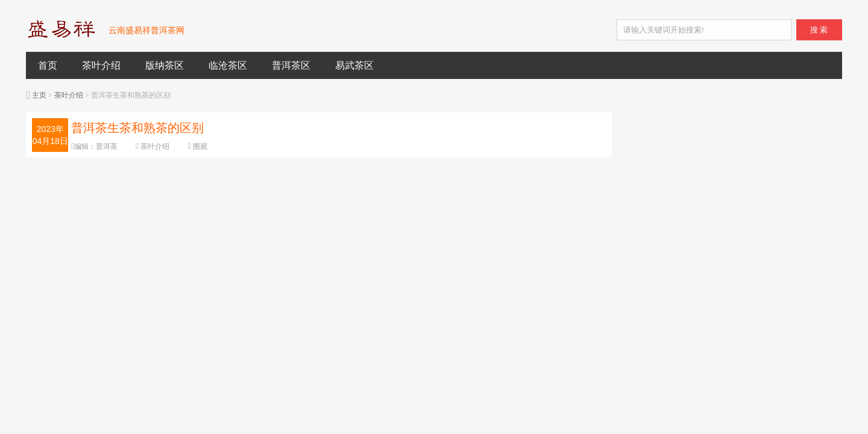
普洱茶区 (291, 65)
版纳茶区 (165, 65)
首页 (48, 65)
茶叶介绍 (101, 65)
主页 (39, 95)
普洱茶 (107, 146)
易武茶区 (354, 65)
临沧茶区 (228, 65)
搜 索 (819, 30)
